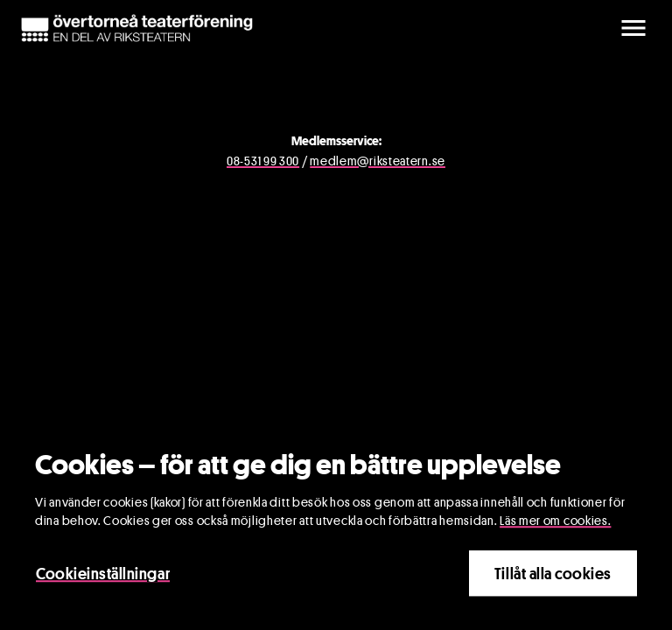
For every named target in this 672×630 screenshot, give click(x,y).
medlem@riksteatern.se (378, 161)
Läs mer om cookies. (555, 522)
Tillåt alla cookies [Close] (553, 575)
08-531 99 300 (263, 161)
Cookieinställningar (103, 575)
